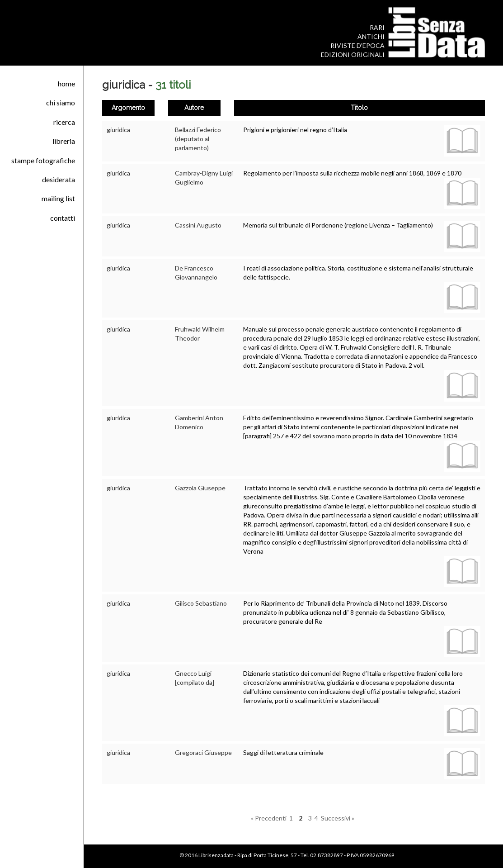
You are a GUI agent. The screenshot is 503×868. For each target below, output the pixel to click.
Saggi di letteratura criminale (283, 752)
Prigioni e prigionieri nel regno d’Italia (295, 130)
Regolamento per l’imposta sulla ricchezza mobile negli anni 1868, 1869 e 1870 (352, 173)
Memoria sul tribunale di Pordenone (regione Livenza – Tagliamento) (338, 225)
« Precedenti (269, 818)
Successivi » (338, 818)
